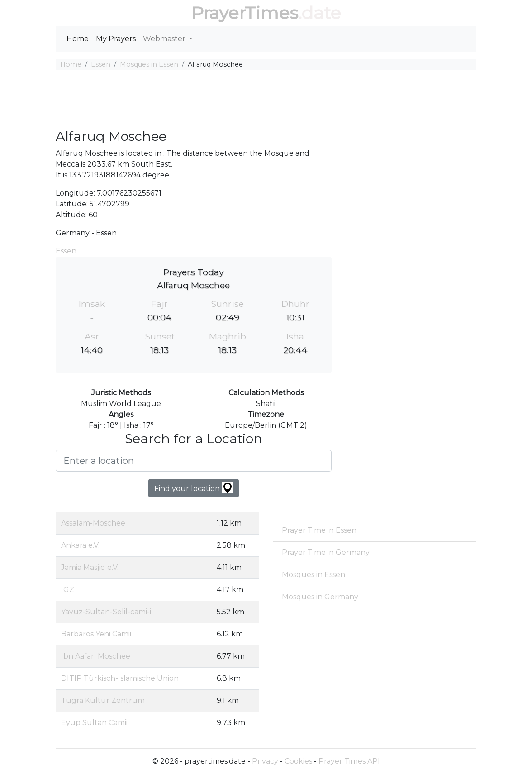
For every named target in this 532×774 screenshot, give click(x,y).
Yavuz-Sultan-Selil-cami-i (106, 612)
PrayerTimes (245, 13)
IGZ (68, 590)
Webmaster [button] (165, 39)
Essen (101, 64)
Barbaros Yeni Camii (96, 634)
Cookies (298, 761)
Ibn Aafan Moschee (96, 656)
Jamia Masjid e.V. (90, 567)
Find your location (194, 488)
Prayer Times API (349, 761)
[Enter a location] (194, 461)
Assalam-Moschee (93, 523)
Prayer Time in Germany (326, 552)
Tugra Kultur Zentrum (103, 700)
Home (78, 39)
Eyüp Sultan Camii (94, 723)
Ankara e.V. (80, 545)
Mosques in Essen (149, 64)
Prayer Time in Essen (319, 530)
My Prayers (116, 39)
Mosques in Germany (320, 597)
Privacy (265, 761)
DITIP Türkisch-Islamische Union (120, 678)
